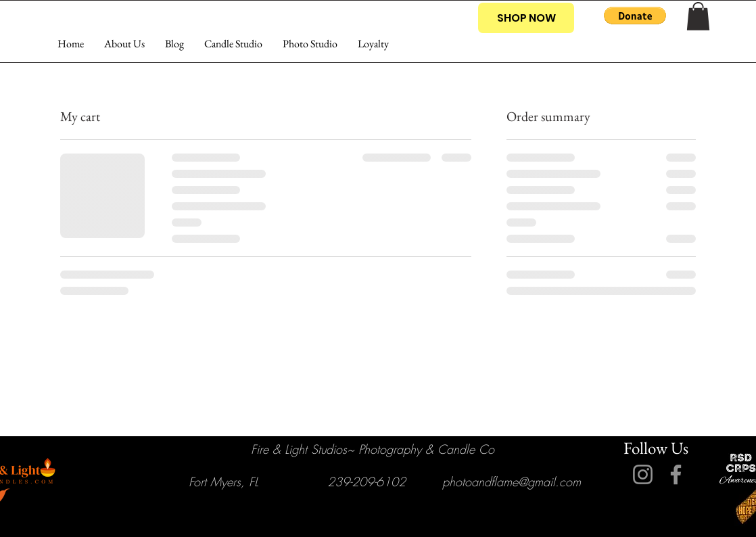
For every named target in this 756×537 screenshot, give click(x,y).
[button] (635, 16)
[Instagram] (643, 474)
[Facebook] (676, 474)
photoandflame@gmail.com (512, 482)
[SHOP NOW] (526, 18)
